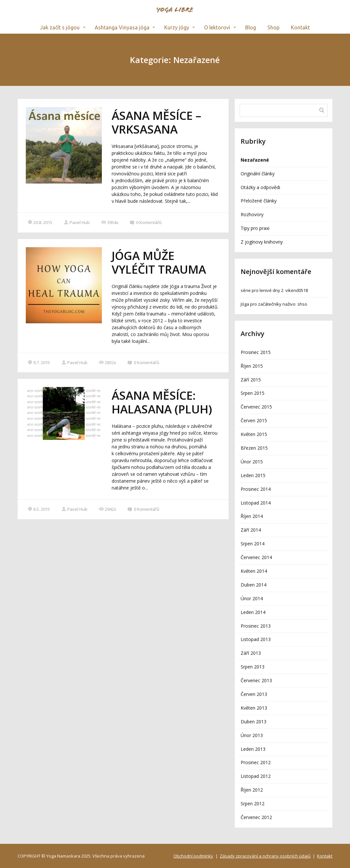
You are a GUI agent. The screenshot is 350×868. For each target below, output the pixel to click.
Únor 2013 (252, 735)
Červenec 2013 (256, 680)
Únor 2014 (252, 598)
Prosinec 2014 (256, 489)
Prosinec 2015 (256, 352)
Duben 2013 (254, 722)
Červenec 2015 (256, 407)
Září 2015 (251, 380)
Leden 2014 (253, 612)
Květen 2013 (254, 708)
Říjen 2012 (252, 790)
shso (302, 304)
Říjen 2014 (252, 516)
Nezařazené (255, 160)
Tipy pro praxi (255, 228)
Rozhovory (252, 214)
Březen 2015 (254, 448)
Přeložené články (259, 201)
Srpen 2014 (253, 544)
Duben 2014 (254, 585)
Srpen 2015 (253, 393)
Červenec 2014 (256, 557)
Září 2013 (251, 653)
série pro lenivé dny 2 (262, 290)
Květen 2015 (254, 434)
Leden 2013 (253, 749)
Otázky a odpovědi (260, 187)
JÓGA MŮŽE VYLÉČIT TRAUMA (159, 262)
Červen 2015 (254, 420)
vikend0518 (297, 290)
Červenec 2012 (256, 817)
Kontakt (300, 27)
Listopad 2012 (256, 776)
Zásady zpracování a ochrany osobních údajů (265, 856)
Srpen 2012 (253, 804)
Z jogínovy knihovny (262, 242)
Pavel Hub (77, 222)
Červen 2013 (254, 694)
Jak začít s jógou (60, 27)
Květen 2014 (254, 571)
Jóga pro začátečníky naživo (268, 304)
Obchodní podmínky (193, 856)
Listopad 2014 (256, 503)
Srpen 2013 (253, 667)
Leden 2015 (253, 475)
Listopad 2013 (256, 639)
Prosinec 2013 (256, 626)
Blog (251, 27)
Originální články (258, 174)
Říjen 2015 (252, 366)
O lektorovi (217, 27)
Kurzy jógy (177, 27)
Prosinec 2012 (256, 762)
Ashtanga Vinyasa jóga (122, 27)
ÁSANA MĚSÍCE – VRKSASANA (156, 122)
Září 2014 (251, 530)
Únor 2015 (252, 462)
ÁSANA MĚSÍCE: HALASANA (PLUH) (162, 402)
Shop (273, 27)
